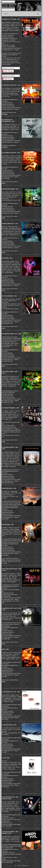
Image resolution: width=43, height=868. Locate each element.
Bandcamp (5, 114)
